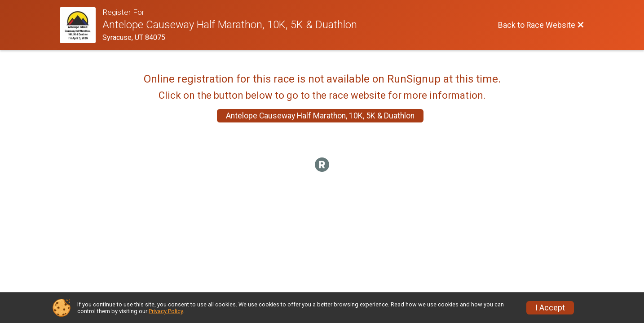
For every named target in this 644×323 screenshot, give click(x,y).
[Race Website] (81, 25)
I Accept (550, 308)
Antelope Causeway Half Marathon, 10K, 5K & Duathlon (320, 116)
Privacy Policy (166, 311)
